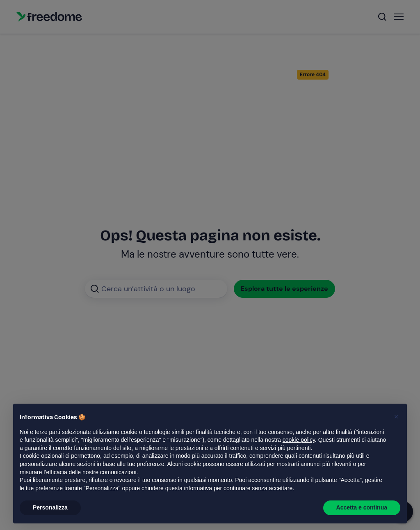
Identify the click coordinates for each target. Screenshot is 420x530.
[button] (396, 417)
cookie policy (299, 440)
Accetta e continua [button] (362, 507)
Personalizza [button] (50, 507)
